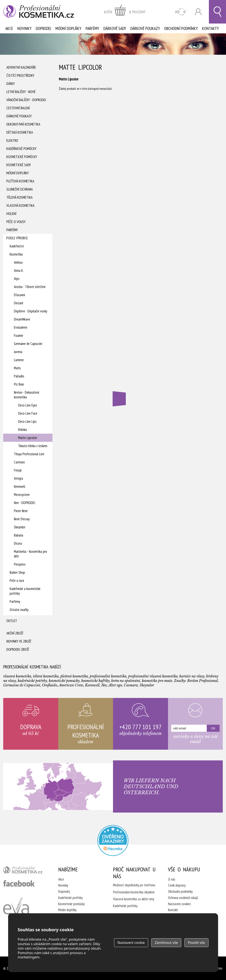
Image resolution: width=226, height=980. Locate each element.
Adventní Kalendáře (21, 67)
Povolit (196, 943)
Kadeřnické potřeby (70, 898)
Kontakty (210, 28)
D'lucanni (19, 295)
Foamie (19, 336)
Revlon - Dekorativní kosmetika (27, 395)
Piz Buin (19, 384)
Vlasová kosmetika (20, 205)
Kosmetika (16, 254)
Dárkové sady (115, 28)
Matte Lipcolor (28, 438)
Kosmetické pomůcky (22, 157)
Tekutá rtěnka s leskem (33, 446)
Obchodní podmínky (181, 28)
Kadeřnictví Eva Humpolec (16, 911)
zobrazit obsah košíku (125, 12)
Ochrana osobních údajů (183, 898)
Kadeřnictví (17, 246)
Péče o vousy (16, 222)
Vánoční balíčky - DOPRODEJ (26, 100)
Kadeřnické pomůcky (21, 149)
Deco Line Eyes (28, 405)
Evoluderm (21, 327)
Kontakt (173, 910)
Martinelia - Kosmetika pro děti (30, 554)
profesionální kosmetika (25, 871)
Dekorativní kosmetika (23, 124)
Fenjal (18, 470)
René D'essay (22, 519)
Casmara (19, 462)
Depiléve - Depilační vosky (30, 311)
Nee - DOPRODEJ (25, 503)
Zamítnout (166, 943)
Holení (11, 214)
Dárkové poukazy (145, 28)
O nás (172, 879)
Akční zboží (15, 633)
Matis (17, 368)
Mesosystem (22, 495)
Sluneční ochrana (20, 189)
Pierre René (21, 511)
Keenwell (20, 486)
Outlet (12, 621)
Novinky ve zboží (19, 641)
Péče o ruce (17, 581)
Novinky (24, 28)
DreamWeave (22, 319)
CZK (181, 12)
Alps (17, 279)
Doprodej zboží (18, 649)
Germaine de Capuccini (28, 344)
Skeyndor (20, 527)
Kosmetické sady (19, 165)
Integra (18, 478)
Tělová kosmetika (19, 197)
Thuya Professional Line (29, 454)
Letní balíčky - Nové (21, 92)
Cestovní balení (18, 108)
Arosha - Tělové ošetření (30, 287)
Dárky (11, 84)
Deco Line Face (28, 413)
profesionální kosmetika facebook (19, 883)
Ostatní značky (19, 610)
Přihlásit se (198, 12)
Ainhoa (18, 262)
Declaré (19, 303)
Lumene (19, 360)
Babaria (19, 535)
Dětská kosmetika (20, 132)
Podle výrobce (17, 238)
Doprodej (43, 28)
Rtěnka (22, 430)
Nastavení (131, 943)
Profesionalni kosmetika (113, 840)
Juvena (18, 352)
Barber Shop (17, 572)
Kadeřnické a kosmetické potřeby (25, 591)
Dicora (18, 543)
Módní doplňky (68, 28)
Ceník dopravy (177, 885)
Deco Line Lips (27, 421)
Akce (9, 28)
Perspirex (20, 564)
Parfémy (92, 28)
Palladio (19, 376)
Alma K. (19, 270)
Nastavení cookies (179, 904)
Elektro (12, 140)
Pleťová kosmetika (20, 181)
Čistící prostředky (20, 75)
